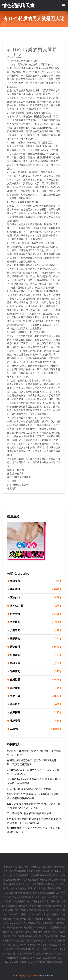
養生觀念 (36, 704)
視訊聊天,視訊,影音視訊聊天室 (34, 910)
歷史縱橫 (36, 647)
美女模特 (36, 589)
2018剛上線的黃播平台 (15, 901)
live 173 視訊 (39, 962)
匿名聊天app (26, 962)
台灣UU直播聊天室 (26, 954)
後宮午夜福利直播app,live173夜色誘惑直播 (34, 878)
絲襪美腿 (36, 581)
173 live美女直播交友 (21, 932)
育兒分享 (36, 696)
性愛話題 (36, 614)
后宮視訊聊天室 (14, 927)
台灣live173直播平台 (17, 914)
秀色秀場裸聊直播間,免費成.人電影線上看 (33, 871)
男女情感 (36, 622)
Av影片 (36, 729)
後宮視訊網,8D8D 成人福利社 (48, 888)
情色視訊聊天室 (29, 976)
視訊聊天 (36, 721)
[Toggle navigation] (64, 4)
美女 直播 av (53, 914)
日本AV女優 (36, 606)
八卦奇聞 (36, 630)
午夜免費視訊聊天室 (24, 949)
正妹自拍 (36, 598)
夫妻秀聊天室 (30, 927)
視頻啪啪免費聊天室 (28, 936)
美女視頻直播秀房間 (37, 945)
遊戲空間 (36, 671)
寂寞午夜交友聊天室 (16, 945)
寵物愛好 (36, 688)
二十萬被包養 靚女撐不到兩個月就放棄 (29, 813)
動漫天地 (36, 663)
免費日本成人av (38, 940)
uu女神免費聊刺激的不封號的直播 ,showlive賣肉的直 (32, 875)
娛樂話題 (36, 680)
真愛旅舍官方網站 (28, 906)
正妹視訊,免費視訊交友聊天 (19, 888)
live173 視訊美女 (56, 897)
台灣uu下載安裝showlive (31, 919)
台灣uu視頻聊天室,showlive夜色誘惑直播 (35, 893)
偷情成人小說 (55, 945)
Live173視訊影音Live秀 (47, 949)
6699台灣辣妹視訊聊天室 (50, 906)
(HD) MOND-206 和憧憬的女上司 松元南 (29, 789)
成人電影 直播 (49, 958)
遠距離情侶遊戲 (55, 962)
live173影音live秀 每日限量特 (39, 867)
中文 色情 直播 (22, 940)
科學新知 (36, 655)
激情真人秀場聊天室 (14, 867)
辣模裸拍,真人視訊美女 (20, 884)
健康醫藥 (36, 713)
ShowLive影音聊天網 (31, 958)
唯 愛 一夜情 (41, 897)
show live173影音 (37, 914)
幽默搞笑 (36, 639)
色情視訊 (49, 919)
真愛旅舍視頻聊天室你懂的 (49, 954)
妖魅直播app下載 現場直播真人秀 (43, 901)
